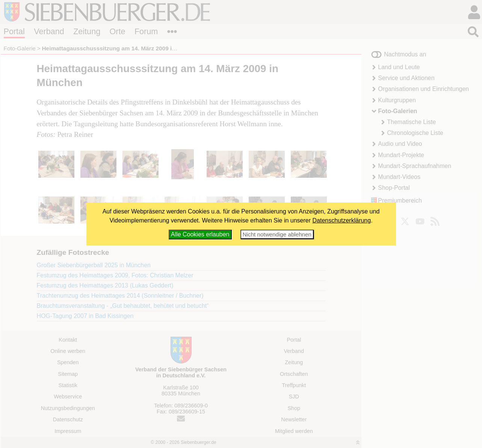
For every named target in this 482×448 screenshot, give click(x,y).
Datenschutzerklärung (342, 220)
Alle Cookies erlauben (200, 234)
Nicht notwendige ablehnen (277, 234)
